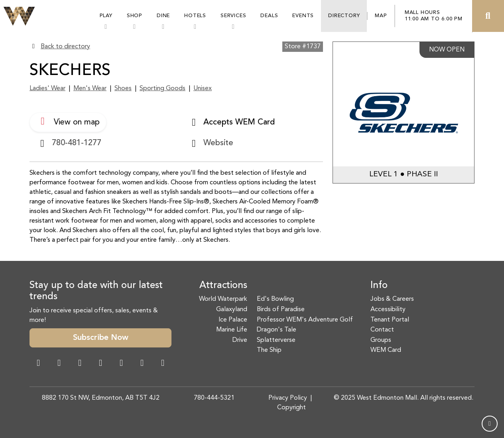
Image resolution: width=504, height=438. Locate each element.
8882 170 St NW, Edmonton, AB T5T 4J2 (101, 398)
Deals (269, 16)
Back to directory (65, 47)
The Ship (269, 350)
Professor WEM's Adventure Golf (305, 320)
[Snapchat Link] (80, 364)
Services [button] (233, 16)
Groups (381, 340)
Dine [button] (163, 16)
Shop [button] (135, 16)
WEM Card (386, 350)
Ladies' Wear (47, 89)
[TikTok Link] (142, 364)
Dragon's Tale (277, 330)
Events (303, 16)
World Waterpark (223, 299)
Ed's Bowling (275, 299)
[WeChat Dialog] (121, 364)
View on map (68, 121)
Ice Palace (233, 320)
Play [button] (106, 16)
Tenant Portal (390, 320)
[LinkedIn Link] (163, 364)
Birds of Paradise (281, 310)
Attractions (223, 286)
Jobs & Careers (392, 299)
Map (381, 16)
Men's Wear (90, 89)
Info (379, 286)
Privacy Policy (288, 398)
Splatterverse (276, 340)
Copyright (291, 408)
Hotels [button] (195, 16)
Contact (382, 330)
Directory (344, 16)
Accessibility (388, 310)
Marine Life (232, 330)
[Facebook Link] (38, 364)
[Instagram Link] (59, 364)
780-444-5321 (214, 398)
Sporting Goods (162, 89)
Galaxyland (232, 310)
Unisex (203, 89)
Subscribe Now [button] (101, 338)
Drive (240, 340)
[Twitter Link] (100, 364)
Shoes (123, 89)
